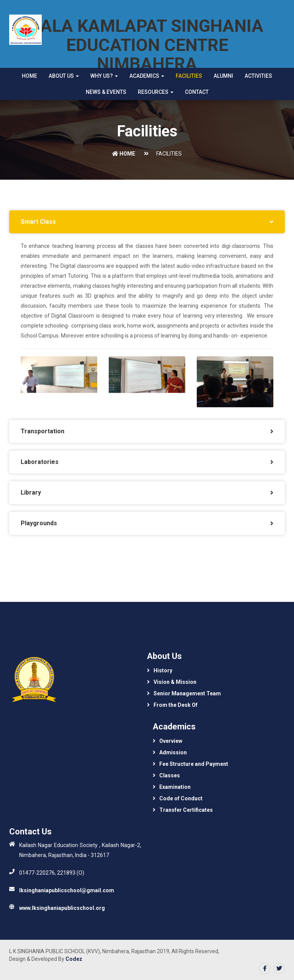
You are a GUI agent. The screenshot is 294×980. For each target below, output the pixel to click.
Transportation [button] (42, 431)
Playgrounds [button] (39, 523)
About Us (64, 76)
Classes (170, 775)
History (163, 670)
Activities (258, 76)
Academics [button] (147, 76)
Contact (197, 92)
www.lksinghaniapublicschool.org (62, 908)
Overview (171, 741)
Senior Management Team (187, 693)
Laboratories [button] (40, 462)
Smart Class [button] (38, 222)
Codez (74, 959)
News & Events (106, 92)
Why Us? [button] (104, 76)
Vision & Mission (175, 682)
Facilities (189, 76)
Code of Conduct (181, 798)
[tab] (147, 222)
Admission (173, 752)
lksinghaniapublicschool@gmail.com (67, 890)
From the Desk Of (176, 705)
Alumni (223, 76)
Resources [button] (156, 92)
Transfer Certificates (186, 810)
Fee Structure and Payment (194, 764)
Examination (175, 787)
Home (29, 76)
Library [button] (31, 492)
